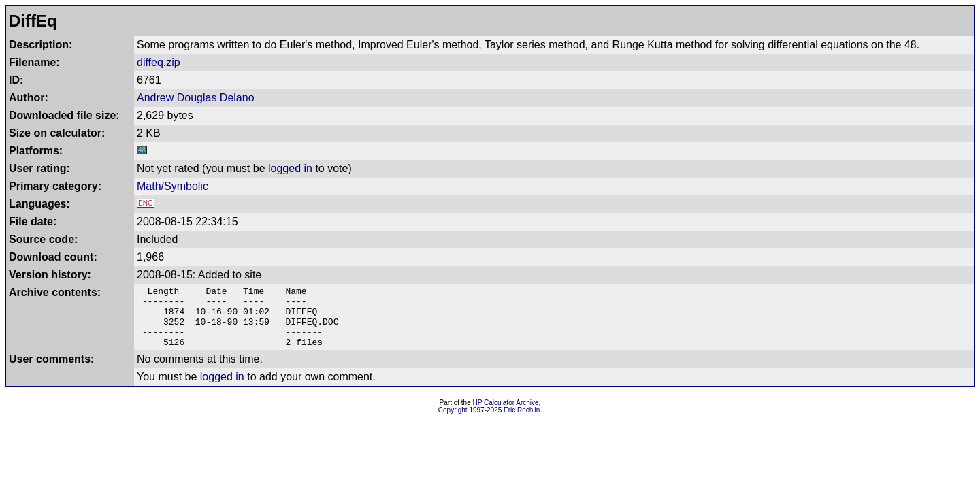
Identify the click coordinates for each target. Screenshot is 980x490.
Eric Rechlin (522, 422)
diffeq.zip (159, 62)
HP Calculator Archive (506, 415)
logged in (290, 168)
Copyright (453, 422)
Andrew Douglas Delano (196, 98)
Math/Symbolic (173, 186)
